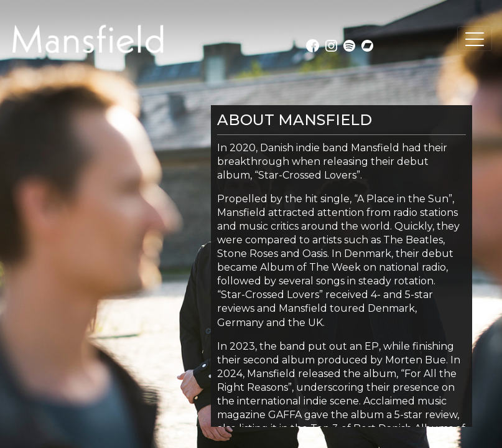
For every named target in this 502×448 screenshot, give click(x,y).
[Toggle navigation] (475, 39)
